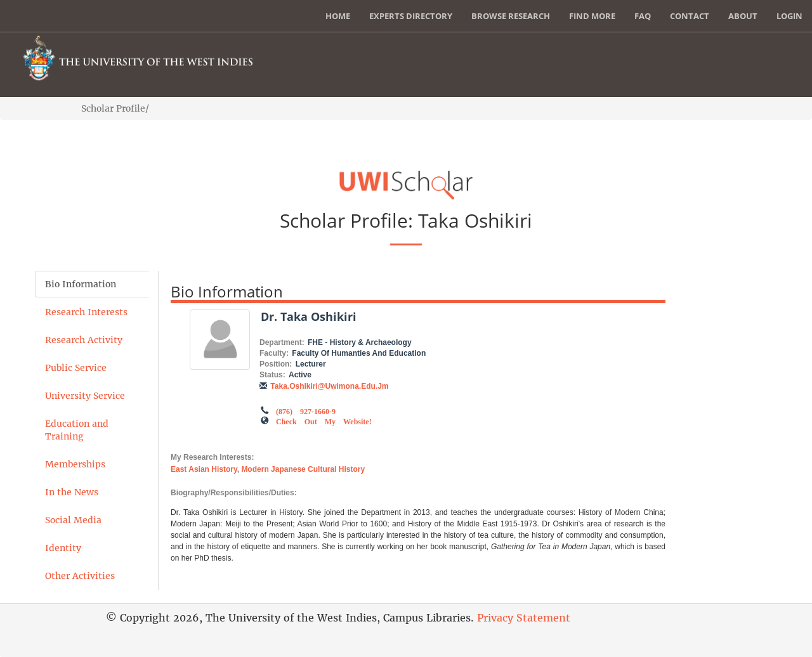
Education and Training (77, 430)
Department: (282, 342)
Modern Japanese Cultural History (303, 469)
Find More (592, 16)
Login (789, 16)
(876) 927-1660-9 (306, 410)
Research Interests (86, 312)
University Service (85, 396)
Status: (272, 375)
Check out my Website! (324, 420)
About (743, 16)
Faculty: (274, 353)
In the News (72, 492)
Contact (690, 16)
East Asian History (204, 469)
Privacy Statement (524, 618)
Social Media (73, 520)
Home (338, 16)
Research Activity (84, 340)
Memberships (75, 464)
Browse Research (511, 16)
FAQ (643, 16)
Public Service (76, 368)
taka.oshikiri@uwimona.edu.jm (329, 386)
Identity (63, 548)
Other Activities (80, 576)
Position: (276, 364)
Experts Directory (411, 16)
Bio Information (81, 284)
